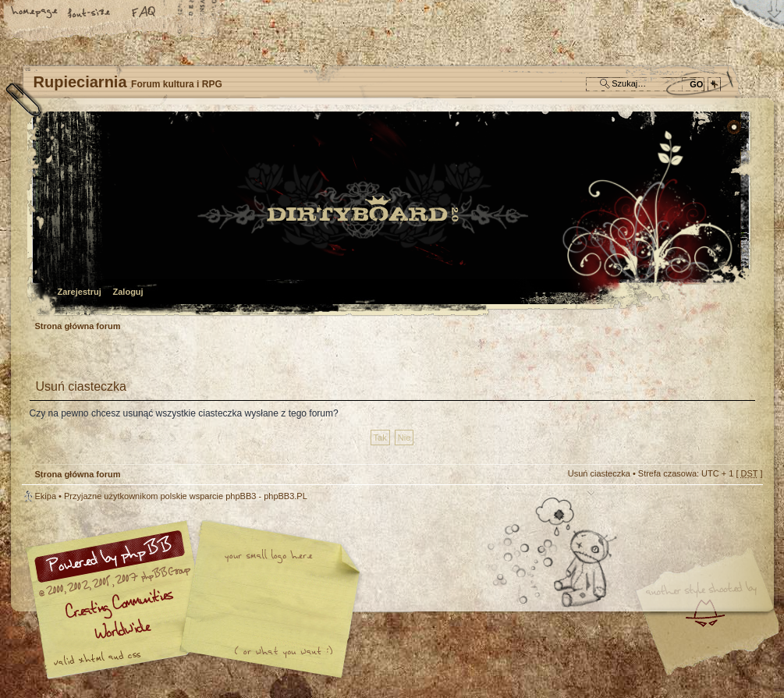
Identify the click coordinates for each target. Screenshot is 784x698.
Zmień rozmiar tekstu (90, 13)
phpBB (197, 600)
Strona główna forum (390, 215)
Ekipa (46, 496)
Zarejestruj (80, 292)
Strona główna (35, 13)
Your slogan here (268, 602)
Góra (743, 506)
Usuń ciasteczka (599, 473)
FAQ (144, 13)
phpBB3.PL (286, 496)
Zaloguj (128, 292)
